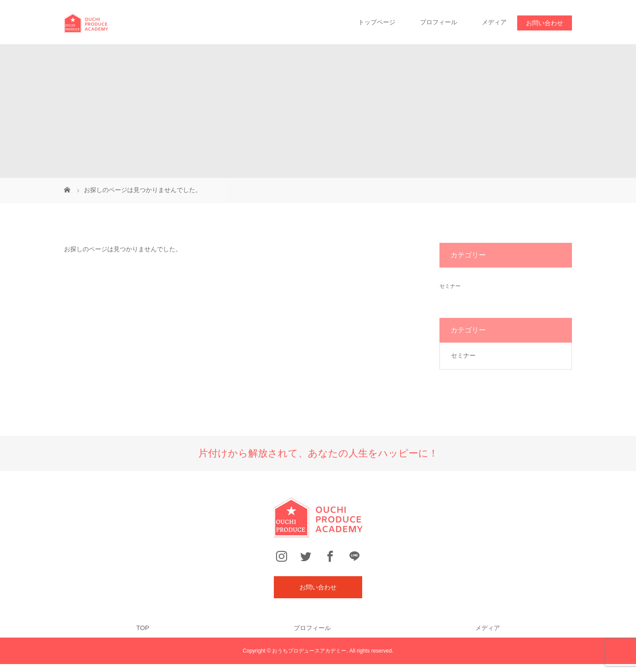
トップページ (377, 22)
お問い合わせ (545, 23)
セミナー (450, 286)
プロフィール (439, 22)
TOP (142, 628)
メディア (494, 22)
